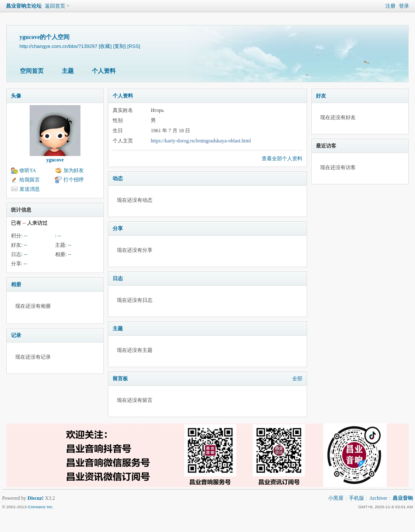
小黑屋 (336, 498)
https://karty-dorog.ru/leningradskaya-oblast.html (201, 141)
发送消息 (30, 189)
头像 (16, 96)
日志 (118, 279)
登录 (404, 6)
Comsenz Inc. (40, 507)
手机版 (357, 498)
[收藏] (105, 46)
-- (25, 236)
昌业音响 (403, 498)
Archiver (378, 498)
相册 (16, 284)
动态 (118, 178)
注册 (390, 6)
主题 (68, 71)
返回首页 (55, 6)
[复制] (119, 46)
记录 (16, 335)
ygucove (55, 160)
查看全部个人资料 (282, 159)
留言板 (120, 379)
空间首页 (32, 71)
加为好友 (74, 170)
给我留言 (30, 180)
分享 (118, 228)
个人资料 (104, 71)
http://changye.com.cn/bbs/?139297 (58, 46)
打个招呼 (74, 180)
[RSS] (134, 46)
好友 (321, 96)
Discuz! (36, 498)
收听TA (28, 170)
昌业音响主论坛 (24, 6)
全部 (297, 379)
